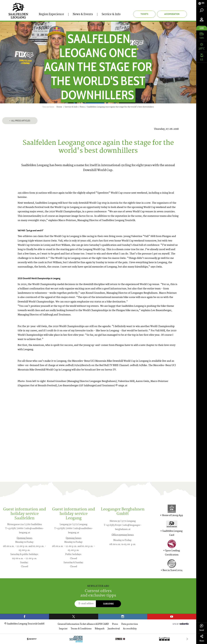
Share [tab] (202, 638)
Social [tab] (202, 628)
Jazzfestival (114, 629)
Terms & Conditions (81, 629)
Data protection (130, 624)
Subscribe (108, 604)
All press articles (20, 121)
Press (115, 624)
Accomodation (172, 14)
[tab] (202, 3)
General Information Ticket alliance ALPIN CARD (83, 624)
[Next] (187, 639)
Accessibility (130, 629)
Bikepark (100, 629)
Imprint (63, 629)
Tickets (144, 14)
